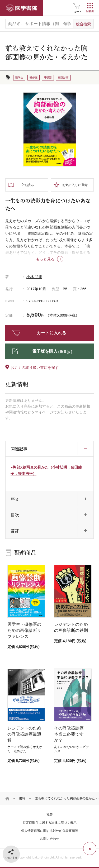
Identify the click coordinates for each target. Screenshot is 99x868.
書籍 (22, 798)
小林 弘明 (34, 277)
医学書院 (21, 8)
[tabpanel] (50, 130)
